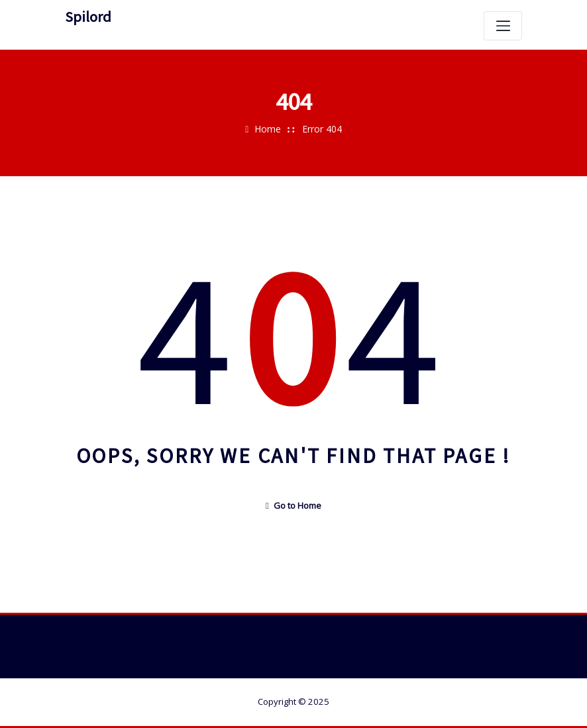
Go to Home (293, 505)
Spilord (88, 17)
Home (268, 129)
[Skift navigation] (503, 26)
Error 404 (322, 129)
